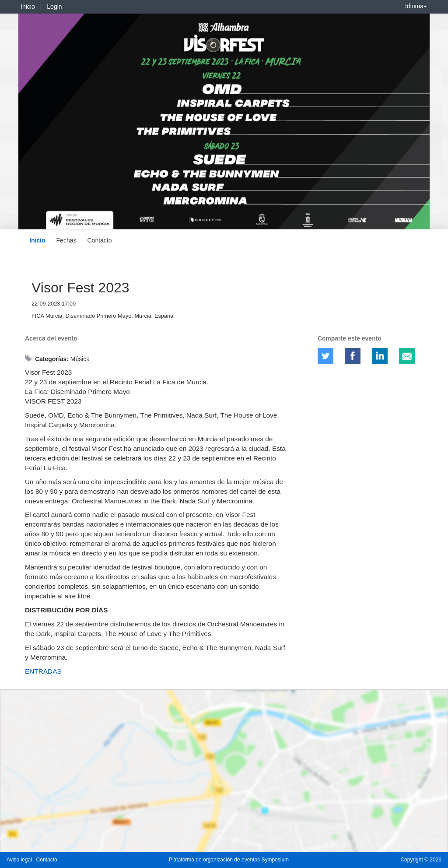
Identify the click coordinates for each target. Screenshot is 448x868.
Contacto (99, 240)
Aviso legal (20, 860)
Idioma (416, 6)
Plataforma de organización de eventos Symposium (229, 860)
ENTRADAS (43, 671)
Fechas (66, 240)
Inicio (28, 7)
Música (80, 359)
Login (54, 7)
